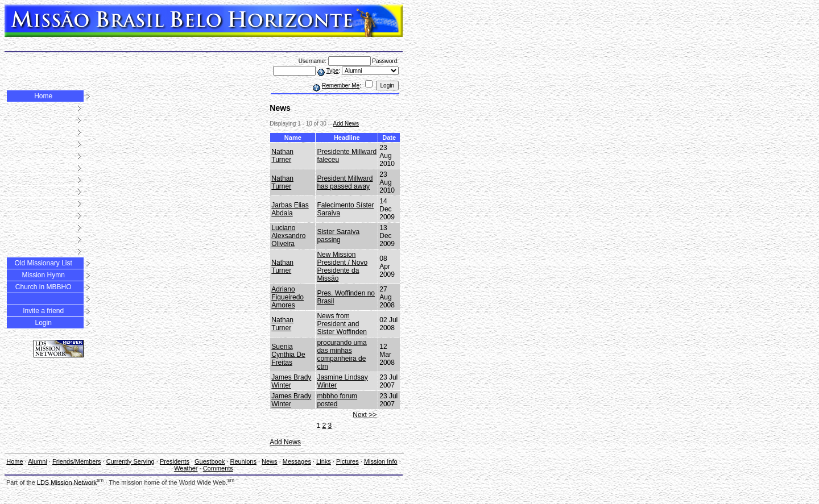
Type (333, 71)
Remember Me (341, 86)
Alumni (17, 59)
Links (203, 66)
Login (43, 323)
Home (43, 96)
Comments (68, 74)
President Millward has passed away (345, 182)
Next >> (365, 415)
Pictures (227, 66)
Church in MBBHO (44, 287)
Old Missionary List (43, 263)
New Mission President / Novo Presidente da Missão (342, 266)
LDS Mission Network (67, 482)
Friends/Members (58, 59)
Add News (346, 124)
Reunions (121, 66)
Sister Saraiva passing (338, 236)
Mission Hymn (43, 275)
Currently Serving (131, 461)
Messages (176, 66)
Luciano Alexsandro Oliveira (288, 236)
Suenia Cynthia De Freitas (288, 355)
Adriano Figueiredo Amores (288, 297)
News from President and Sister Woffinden (342, 324)
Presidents (50, 66)
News (148, 66)
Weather (35, 74)
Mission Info (381, 461)
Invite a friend (43, 311)
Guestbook (86, 66)
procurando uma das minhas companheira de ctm (342, 355)
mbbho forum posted (337, 400)
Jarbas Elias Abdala (290, 209)
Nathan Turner (282, 156)
